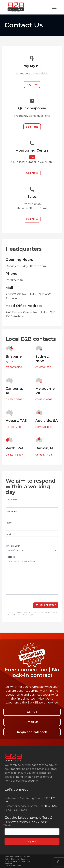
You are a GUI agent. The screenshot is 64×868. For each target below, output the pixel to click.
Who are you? (13, 546)
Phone (9, 523)
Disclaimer (15, 859)
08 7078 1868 (44, 427)
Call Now (32, 173)
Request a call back (32, 732)
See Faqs (32, 127)
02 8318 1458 (43, 367)
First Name (11, 500)
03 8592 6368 (44, 400)
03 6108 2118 (13, 427)
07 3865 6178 (14, 367)
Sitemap (24, 859)
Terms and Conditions (13, 857)
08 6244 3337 (14, 455)
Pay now (32, 85)
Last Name (11, 511)
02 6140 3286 (14, 400)
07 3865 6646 (48, 806)
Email (8, 534)
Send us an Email (16, 810)
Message (10, 557)
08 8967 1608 (44, 455)
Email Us (32, 722)
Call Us (32, 712)
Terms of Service (22, 614)
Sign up (32, 842)
